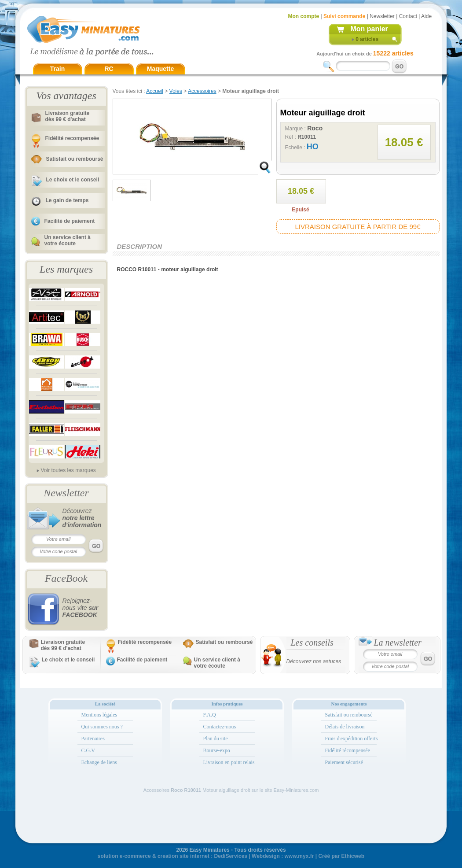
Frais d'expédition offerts (352, 739)
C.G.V (88, 750)
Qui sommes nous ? (102, 727)
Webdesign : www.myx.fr (283, 856)
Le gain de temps (67, 200)
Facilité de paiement (70, 221)
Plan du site (216, 739)
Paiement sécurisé (344, 762)
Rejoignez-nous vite (81, 608)
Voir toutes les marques (68, 470)
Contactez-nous (220, 727)
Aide (426, 16)
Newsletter (382, 16)
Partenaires (93, 739)
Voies (176, 91)
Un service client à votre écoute (68, 240)
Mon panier (369, 29)
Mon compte (304, 16)
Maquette (160, 69)
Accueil (155, 91)
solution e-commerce (124, 856)
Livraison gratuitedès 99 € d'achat (68, 116)
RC (109, 69)
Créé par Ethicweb (341, 856)
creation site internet (183, 856)
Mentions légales (99, 715)
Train (57, 69)
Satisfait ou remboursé (75, 159)
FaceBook (66, 578)
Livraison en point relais (229, 762)
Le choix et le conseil (73, 180)
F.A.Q (210, 715)
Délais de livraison (345, 727)
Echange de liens (99, 762)
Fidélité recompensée (72, 138)
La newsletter (398, 643)
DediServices (231, 856)
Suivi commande (344, 16)
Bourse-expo (217, 750)
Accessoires (202, 91)
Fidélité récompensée (348, 750)
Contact (408, 16)
